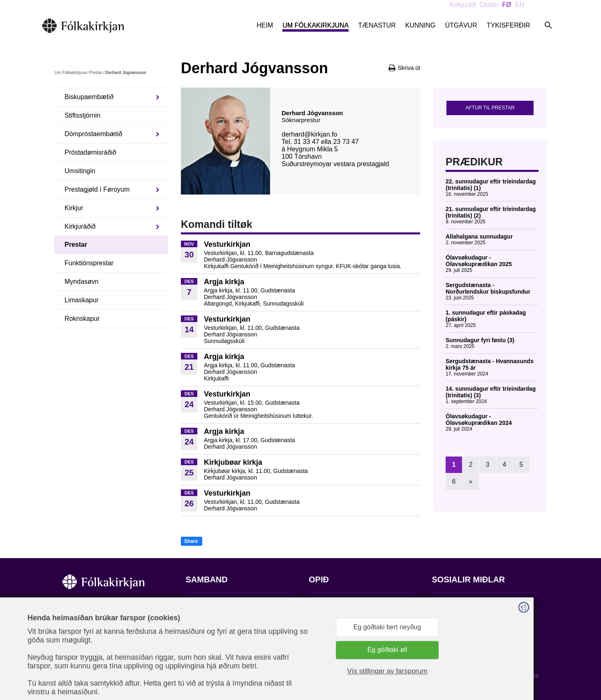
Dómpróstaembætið (94, 134)
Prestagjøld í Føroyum (97, 189)
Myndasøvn (82, 282)
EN (520, 5)
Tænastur (377, 25)
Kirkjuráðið (80, 226)
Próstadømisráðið (90, 152)
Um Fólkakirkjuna (316, 25)
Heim (265, 25)
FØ (507, 5)
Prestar (96, 73)
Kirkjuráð (463, 5)
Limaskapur (82, 300)
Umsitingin (80, 171)
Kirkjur (74, 208)
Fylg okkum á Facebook (467, 605)
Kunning (421, 25)
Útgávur (461, 25)
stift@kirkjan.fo (207, 662)
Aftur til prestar (490, 108)
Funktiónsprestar (89, 263)
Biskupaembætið (89, 97)
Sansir (532, 675)
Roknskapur (82, 319)
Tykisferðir (509, 25)
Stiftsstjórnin (82, 115)
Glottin (489, 5)
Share (191, 541)
